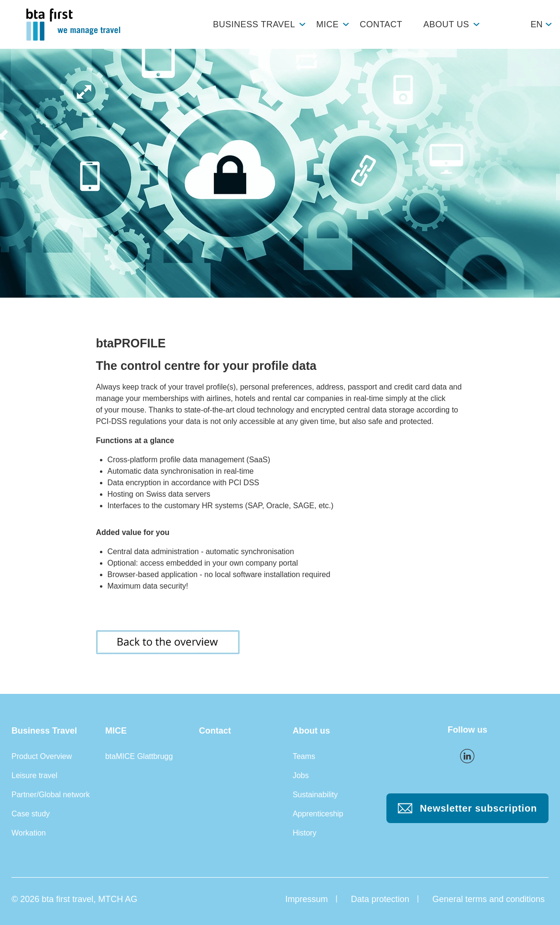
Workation (29, 833)
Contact (381, 24)
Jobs (301, 775)
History (305, 833)
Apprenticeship (318, 814)
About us (446, 24)
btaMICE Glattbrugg (139, 756)
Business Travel (254, 24)
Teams (304, 756)
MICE (327, 24)
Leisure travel (34, 775)
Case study (31, 814)
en (536, 24)
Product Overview (42, 756)
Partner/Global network (51, 795)
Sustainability (315, 795)
